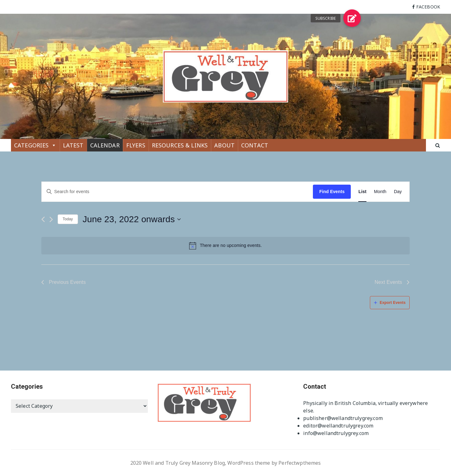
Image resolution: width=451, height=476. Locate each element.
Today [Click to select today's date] (68, 219)
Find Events (332, 192)
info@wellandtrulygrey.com (336, 433)
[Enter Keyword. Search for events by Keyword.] (177, 192)
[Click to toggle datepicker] (132, 219)
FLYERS (136, 145)
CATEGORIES (35, 145)
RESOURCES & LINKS (180, 145)
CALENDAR (105, 145)
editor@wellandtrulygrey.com (338, 426)
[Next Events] (51, 219)
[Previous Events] (43, 219)
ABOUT (224, 145)
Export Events (393, 303)
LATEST (73, 145)
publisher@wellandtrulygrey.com (343, 418)
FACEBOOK (428, 7)
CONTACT (255, 145)
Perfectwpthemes (300, 463)
